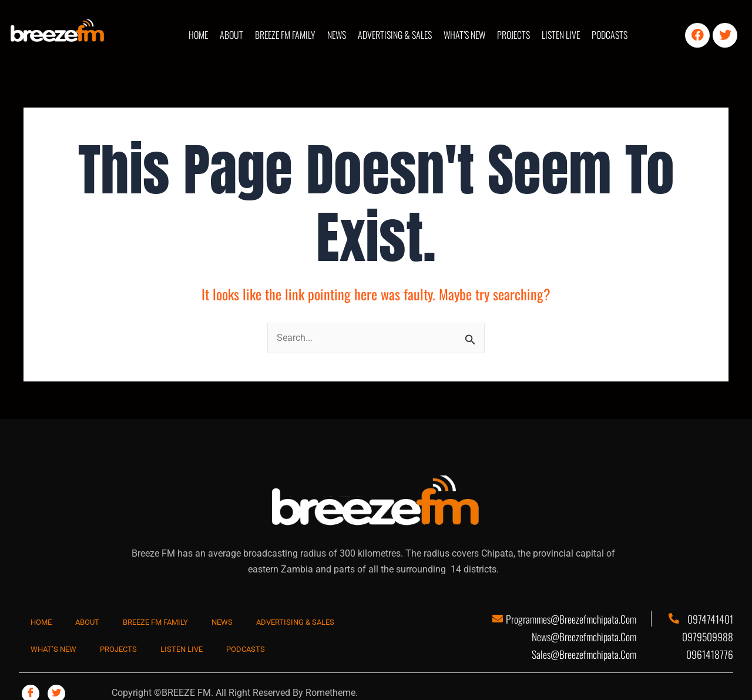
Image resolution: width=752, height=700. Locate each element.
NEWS (337, 35)
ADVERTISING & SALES (395, 35)
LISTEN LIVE (561, 35)
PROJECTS (513, 35)
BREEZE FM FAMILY (285, 35)
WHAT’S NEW (464, 35)
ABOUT (231, 35)
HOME (198, 35)
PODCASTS (610, 35)
